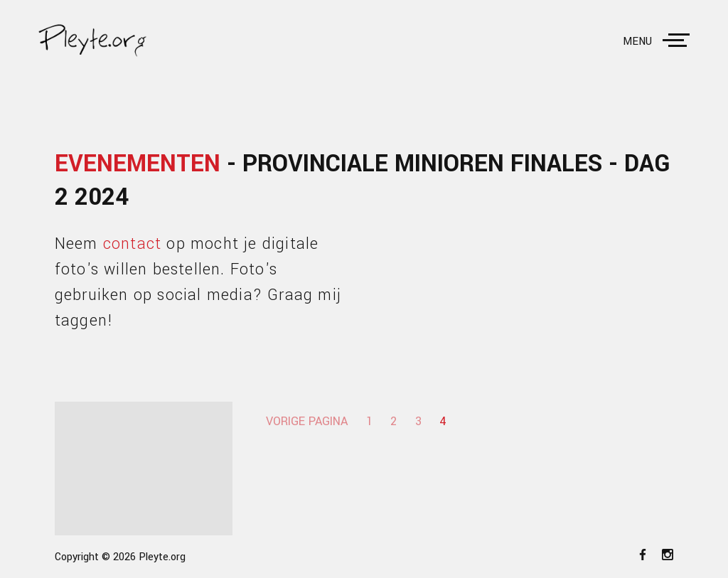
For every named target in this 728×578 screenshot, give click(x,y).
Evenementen (138, 164)
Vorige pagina (307, 421)
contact (132, 244)
